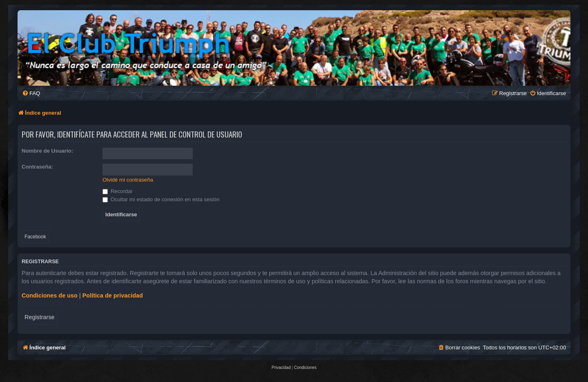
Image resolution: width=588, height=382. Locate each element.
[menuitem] (31, 93)
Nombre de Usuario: (47, 151)
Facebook (35, 237)
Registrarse (40, 317)
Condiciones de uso (50, 295)
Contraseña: (37, 167)
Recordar (118, 191)
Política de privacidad (113, 295)
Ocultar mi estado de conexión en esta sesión (161, 199)
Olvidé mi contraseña (128, 180)
